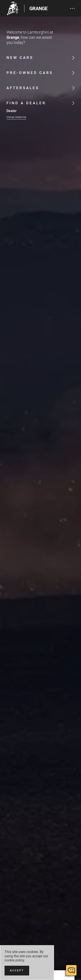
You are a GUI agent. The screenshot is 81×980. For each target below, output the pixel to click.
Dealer (12, 111)
